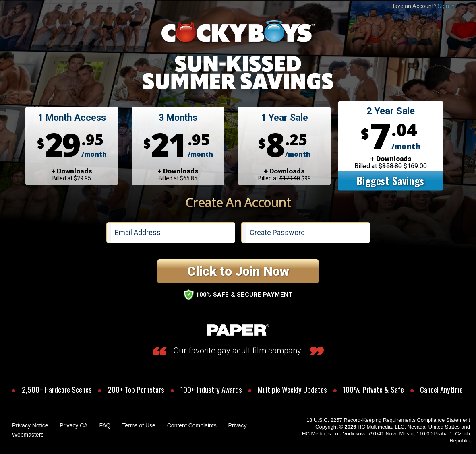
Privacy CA (73, 425)
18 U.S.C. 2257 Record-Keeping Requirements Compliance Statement (388, 420)
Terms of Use (139, 425)
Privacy (238, 425)
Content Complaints (192, 425)
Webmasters (28, 435)
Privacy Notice (30, 425)
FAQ (105, 425)
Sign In (446, 6)
